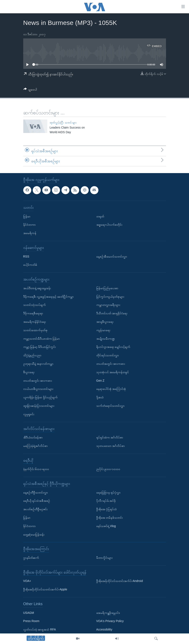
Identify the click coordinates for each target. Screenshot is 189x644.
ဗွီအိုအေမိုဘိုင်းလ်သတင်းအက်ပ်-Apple (45, 589)
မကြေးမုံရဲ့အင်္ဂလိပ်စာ (35, 446)
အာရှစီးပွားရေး (105, 322)
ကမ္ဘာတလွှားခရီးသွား (108, 305)
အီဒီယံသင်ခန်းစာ (33, 437)
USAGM (29, 613)
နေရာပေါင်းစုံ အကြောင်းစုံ (111, 389)
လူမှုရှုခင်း (29, 414)
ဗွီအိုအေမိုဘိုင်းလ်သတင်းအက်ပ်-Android (120, 581)
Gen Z (100, 380)
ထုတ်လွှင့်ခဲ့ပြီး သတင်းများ (63, 123)
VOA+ (27, 581)
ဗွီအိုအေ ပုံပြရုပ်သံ (107, 509)
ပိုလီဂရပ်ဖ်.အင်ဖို (106, 501)
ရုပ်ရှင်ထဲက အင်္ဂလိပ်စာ (110, 437)
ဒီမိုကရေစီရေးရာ (33, 313)
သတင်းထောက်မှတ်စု (35, 330)
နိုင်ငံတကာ (29, 225)
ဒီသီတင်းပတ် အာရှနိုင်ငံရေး (112, 313)
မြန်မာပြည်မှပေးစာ (107, 288)
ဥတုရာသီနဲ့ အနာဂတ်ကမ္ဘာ (38, 364)
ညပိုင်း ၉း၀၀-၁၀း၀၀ (108, 469)
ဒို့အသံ (100, 397)
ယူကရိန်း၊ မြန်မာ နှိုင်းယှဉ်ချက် (41, 397)
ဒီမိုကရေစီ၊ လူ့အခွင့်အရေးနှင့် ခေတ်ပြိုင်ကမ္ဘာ (49, 296)
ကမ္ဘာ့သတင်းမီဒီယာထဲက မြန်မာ (42, 338)
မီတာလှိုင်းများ (104, 558)
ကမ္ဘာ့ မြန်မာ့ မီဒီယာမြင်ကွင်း (40, 347)
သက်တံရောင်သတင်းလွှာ (110, 406)
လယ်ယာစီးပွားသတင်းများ (38, 389)
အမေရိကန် (30, 233)
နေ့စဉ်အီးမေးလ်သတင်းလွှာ (112, 256)
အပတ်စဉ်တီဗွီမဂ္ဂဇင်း (35, 509)
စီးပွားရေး (29, 372)
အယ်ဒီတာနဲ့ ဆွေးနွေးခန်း (37, 288)
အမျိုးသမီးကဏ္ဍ (106, 338)
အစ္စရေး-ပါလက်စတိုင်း (109, 225)
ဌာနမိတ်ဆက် (31, 558)
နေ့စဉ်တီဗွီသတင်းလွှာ (36, 492)
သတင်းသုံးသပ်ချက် (35, 305)
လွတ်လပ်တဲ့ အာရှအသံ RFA (40, 629)
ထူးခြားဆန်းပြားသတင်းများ (39, 406)
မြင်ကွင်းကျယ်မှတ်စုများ (110, 296)
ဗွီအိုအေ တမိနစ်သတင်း (110, 518)
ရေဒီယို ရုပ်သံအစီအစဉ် (37, 501)
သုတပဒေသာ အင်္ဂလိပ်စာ (111, 446)
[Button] (30, 90)
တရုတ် (100, 216)
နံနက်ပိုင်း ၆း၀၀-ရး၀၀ (36, 469)
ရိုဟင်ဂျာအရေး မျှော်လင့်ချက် (113, 347)
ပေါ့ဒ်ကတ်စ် (30, 265)
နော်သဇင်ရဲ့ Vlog (106, 526)
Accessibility (104, 629)
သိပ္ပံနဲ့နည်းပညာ (32, 355)
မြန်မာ (27, 216)
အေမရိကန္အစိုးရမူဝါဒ (108, 613)
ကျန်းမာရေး (103, 330)
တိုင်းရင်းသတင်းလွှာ (108, 355)
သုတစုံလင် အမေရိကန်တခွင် (113, 372)
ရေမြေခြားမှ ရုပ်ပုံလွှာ (109, 492)
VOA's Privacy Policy (110, 621)
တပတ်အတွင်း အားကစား (38, 380)
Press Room (31, 621)
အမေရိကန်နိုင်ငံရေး (35, 322)
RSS (26, 256)
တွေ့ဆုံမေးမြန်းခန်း (34, 534)
